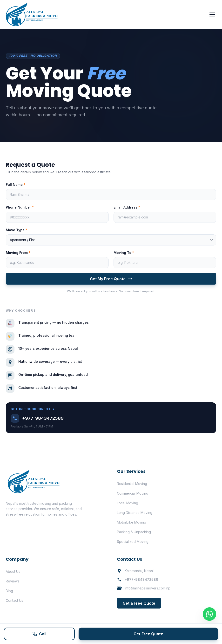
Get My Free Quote (111, 279)
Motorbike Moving (131, 522)
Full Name (16, 185)
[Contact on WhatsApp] (209, 614)
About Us (13, 571)
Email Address (127, 207)
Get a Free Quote (139, 603)
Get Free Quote (148, 634)
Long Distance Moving (135, 513)
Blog (9, 591)
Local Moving (128, 503)
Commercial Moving (133, 493)
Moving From (18, 253)
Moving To (124, 253)
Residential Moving (132, 484)
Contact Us (14, 600)
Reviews (13, 581)
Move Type (17, 230)
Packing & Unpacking (134, 532)
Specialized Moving (133, 542)
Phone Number (20, 207)
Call (39, 634)
